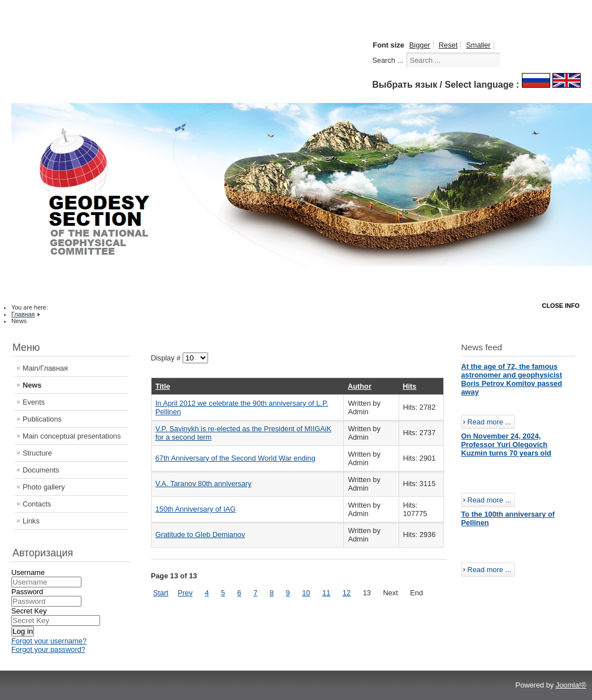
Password (27, 592)
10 (306, 593)
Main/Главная (45, 368)
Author (360, 386)
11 (326, 593)
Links (31, 521)
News (32, 385)
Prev (185, 593)
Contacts (37, 504)
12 (347, 593)
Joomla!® (571, 685)
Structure (37, 453)
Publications (42, 419)
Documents (41, 470)
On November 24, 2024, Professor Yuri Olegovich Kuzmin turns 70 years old (506, 445)
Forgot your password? (48, 649)
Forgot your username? (49, 641)
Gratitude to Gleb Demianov (200, 534)
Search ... (388, 60)
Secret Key (29, 611)
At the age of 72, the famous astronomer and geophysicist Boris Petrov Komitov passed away (512, 379)
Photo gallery (44, 487)
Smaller (478, 45)
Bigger (420, 45)
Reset (448, 45)
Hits (409, 386)
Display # (167, 358)
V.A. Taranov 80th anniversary (204, 484)
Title (163, 386)
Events (34, 402)
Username (28, 572)
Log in (23, 631)
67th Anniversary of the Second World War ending (235, 458)
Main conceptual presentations (72, 436)
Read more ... (490, 422)
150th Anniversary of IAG (196, 509)
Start (161, 593)
